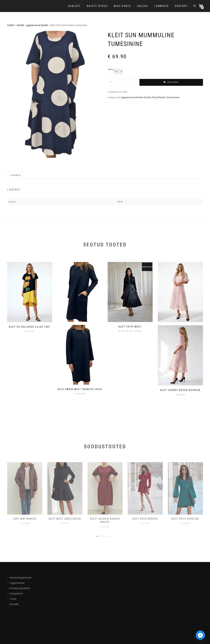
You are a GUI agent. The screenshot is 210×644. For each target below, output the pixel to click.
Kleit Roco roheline (185, 519)
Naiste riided (97, 6)
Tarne (13, 599)
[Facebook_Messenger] (200, 635)
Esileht (11, 25)
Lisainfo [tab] (15, 175)
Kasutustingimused (20, 578)
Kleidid (20, 25)
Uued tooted (173, 97)
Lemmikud (162, 6)
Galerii (143, 6)
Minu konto (122, 6)
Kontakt (181, 6)
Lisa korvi (173, 82)
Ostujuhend (16, 593)
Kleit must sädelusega (65, 519)
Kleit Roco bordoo (145, 519)
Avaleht (74, 6)
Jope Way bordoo (25, 519)
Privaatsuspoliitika (20, 588)
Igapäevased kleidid (37, 25)
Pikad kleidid (158, 97)
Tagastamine (17, 583)
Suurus (111, 69)
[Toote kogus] (122, 82)
